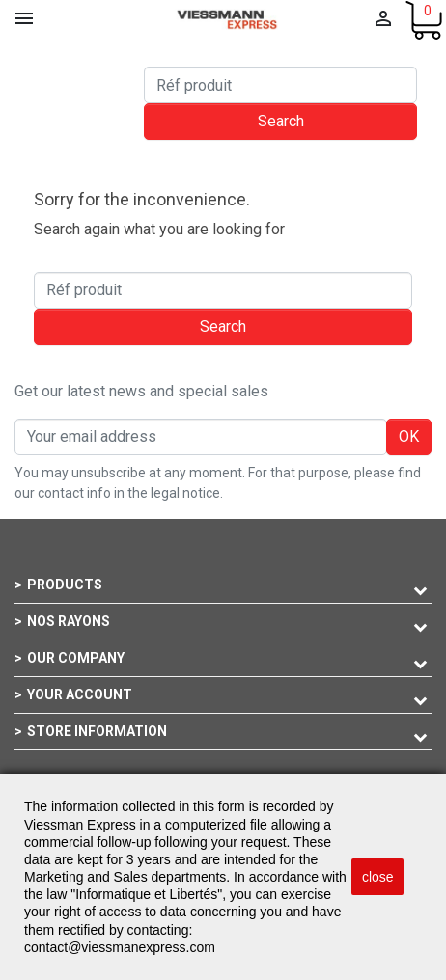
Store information (97, 731)
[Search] (280, 85)
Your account (80, 694)
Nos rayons (69, 621)
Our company (76, 658)
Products (65, 585)
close (378, 877)
